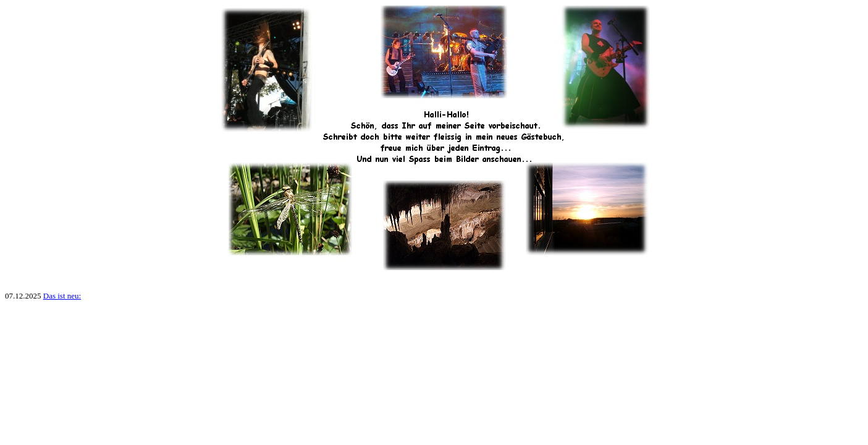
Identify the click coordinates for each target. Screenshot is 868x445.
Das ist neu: (62, 296)
